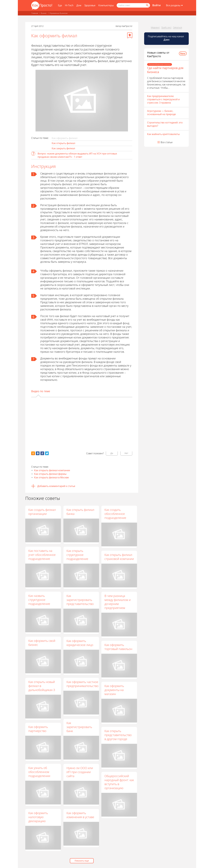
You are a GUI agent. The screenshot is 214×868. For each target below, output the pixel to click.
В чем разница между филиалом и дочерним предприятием (118, 602)
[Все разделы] (174, 5)
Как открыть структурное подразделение (77, 555)
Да (112, 453)
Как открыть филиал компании (52, 470)
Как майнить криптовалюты (163, 134)
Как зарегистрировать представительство (80, 600)
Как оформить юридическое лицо (80, 643)
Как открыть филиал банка (80, 512)
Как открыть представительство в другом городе (118, 735)
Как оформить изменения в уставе (80, 815)
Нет (126, 453)
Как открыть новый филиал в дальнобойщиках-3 (42, 686)
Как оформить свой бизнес (42, 643)
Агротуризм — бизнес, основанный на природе (161, 113)
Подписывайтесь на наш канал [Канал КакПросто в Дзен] (166, 38)
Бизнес (44, 13)
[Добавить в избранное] (130, 35)
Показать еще (82, 861)
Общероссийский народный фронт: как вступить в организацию (119, 782)
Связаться (178, 27)
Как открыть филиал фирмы (50, 474)
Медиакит (155, 27)
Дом (79, 5)
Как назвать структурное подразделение (39, 600)
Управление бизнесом (58, 13)
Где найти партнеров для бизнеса (165, 70)
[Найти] (147, 5)
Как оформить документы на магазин (114, 690)
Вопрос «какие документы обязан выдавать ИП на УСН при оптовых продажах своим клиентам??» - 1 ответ (77, 155)
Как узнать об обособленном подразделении (39, 772)
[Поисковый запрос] (133, 5)
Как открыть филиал (63, 143)
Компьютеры (106, 5)
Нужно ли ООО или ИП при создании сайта (80, 772)
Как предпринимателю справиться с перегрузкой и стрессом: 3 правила (163, 99)
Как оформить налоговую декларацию (38, 817)
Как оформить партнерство (38, 729)
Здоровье (90, 5)
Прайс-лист (166, 27)
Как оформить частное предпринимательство (82, 684)
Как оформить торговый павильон (118, 647)
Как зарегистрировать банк (79, 727)
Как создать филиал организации (42, 512)
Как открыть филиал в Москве (51, 477)
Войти (156, 5)
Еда (60, 5)
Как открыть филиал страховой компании (119, 557)
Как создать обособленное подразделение (115, 514)
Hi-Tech (69, 5)
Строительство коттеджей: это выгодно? (165, 124)
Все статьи (167, 142)
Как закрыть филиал (63, 148)
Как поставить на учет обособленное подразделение (42, 555)
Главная (35, 13)
